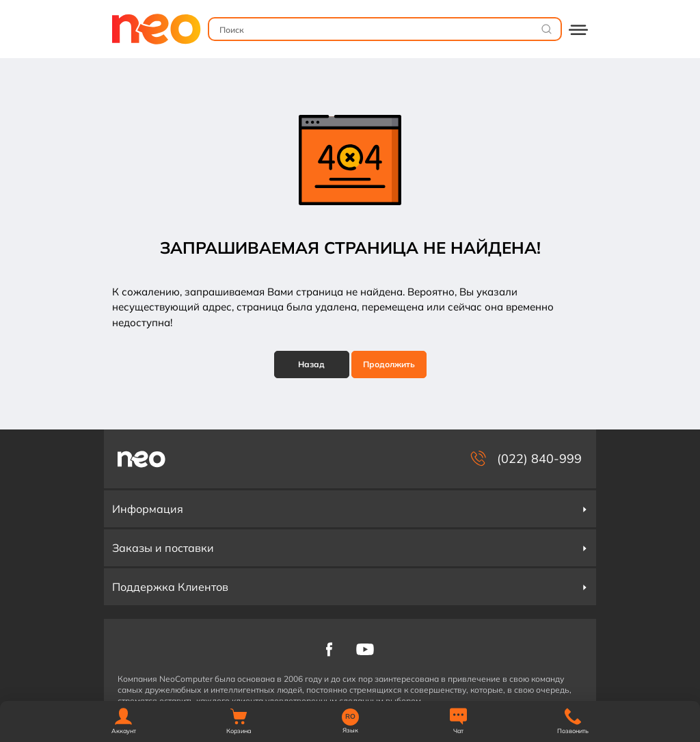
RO (350, 717)
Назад (311, 364)
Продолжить (389, 364)
